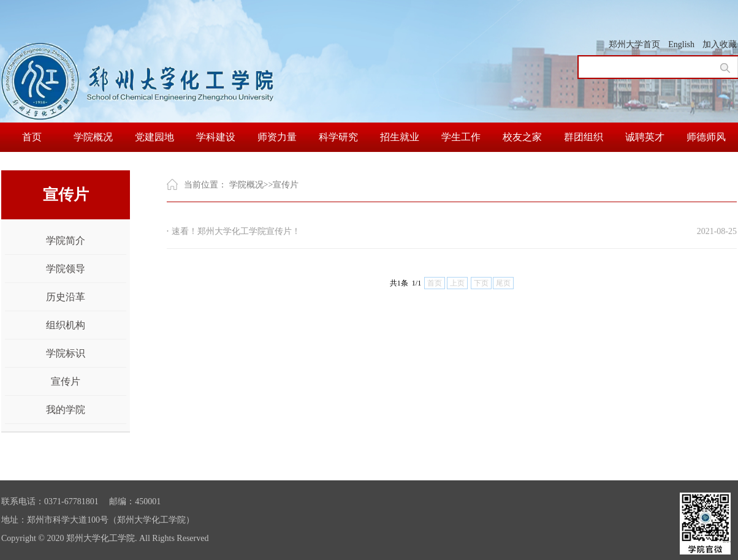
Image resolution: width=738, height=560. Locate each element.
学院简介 (66, 240)
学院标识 (66, 353)
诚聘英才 (645, 137)
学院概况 (93, 137)
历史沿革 (66, 297)
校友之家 (522, 137)
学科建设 (216, 137)
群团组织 (584, 137)
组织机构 (66, 325)
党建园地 (154, 137)
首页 (32, 137)
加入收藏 (720, 44)
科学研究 (338, 137)
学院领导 (66, 269)
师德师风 (706, 137)
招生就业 (400, 137)
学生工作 (461, 137)
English (681, 44)
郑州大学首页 (634, 44)
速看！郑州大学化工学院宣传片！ (236, 231)
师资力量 (277, 137)
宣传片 (66, 381)
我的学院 (66, 410)
